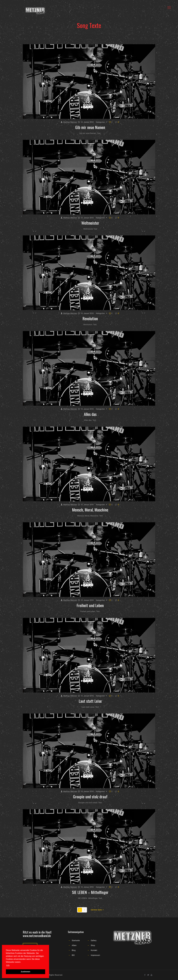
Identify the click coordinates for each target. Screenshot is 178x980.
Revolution (90, 318)
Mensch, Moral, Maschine (90, 510)
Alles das (90, 414)
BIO (73, 955)
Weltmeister (90, 223)
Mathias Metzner (70, 122)
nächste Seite (98, 910)
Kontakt (94, 950)
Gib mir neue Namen (90, 127)
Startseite (76, 940)
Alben (74, 945)
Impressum (95, 955)
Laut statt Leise (90, 701)
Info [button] (8, 965)
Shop (93, 945)
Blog (74, 950)
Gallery (94, 940)
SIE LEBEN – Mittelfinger (90, 892)
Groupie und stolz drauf (90, 797)
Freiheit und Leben (90, 605)
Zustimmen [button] (26, 972)
